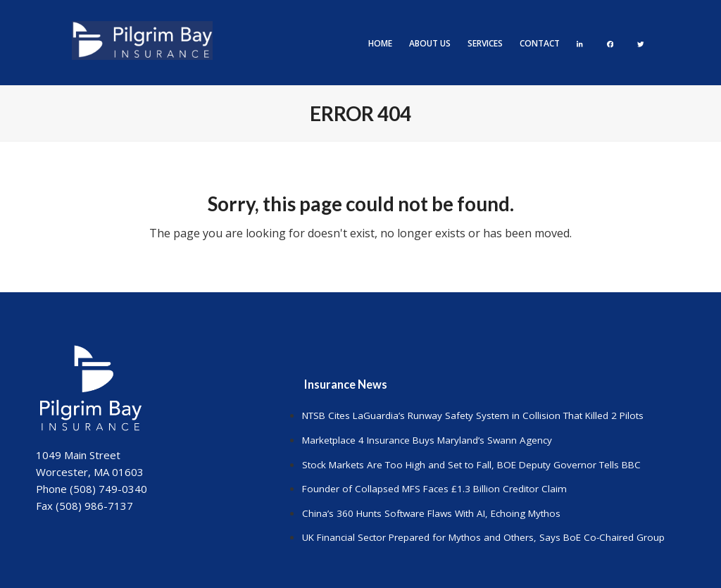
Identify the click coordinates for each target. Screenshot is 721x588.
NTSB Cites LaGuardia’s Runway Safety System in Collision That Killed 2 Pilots (473, 415)
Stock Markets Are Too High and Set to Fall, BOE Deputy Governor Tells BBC (471, 465)
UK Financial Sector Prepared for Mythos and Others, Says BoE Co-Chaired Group (483, 537)
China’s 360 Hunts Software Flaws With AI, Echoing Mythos (431, 513)
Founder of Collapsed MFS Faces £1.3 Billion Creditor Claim (434, 489)
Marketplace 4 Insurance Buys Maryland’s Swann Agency (427, 440)
